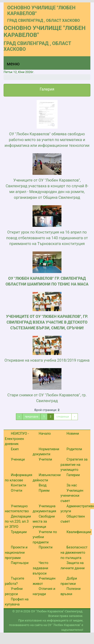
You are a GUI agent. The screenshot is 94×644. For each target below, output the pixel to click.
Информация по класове (19, 478)
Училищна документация (44, 509)
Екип (15, 449)
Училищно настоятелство (17, 509)
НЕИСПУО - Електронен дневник (17, 439)
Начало (45, 434)
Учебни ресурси (14, 591)
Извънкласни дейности (47, 478)
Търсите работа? (14, 581)
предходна (31, 417)
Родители (74, 449)
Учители (46, 459)
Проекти (46, 547)
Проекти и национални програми (16, 553)
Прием (44, 491)
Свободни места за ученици (44, 522)
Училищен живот (44, 581)
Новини (73, 434)
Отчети (17, 491)
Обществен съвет (73, 519)
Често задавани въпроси (41, 568)
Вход (43, 485)
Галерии (73, 475)
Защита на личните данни (73, 566)
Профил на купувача (17, 602)
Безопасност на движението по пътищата (74, 553)
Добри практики (69, 581)
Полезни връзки (70, 591)
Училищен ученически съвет (72, 496)
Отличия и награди (44, 591)
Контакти (18, 485)
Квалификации (79, 532)
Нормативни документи (46, 452)
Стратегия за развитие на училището (74, 465)
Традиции (19, 532)
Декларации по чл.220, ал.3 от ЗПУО (18, 522)
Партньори (20, 563)
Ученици (18, 459)
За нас (72, 485)
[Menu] (10, 65)
